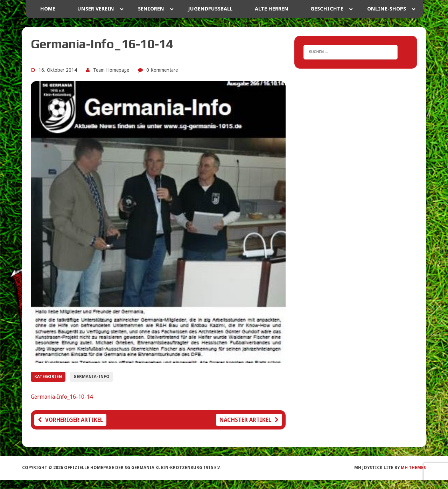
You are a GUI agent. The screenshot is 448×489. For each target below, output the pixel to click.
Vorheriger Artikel (70, 420)
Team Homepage (111, 70)
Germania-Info (92, 377)
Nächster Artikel (249, 420)
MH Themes (413, 468)
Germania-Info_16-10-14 (62, 397)
